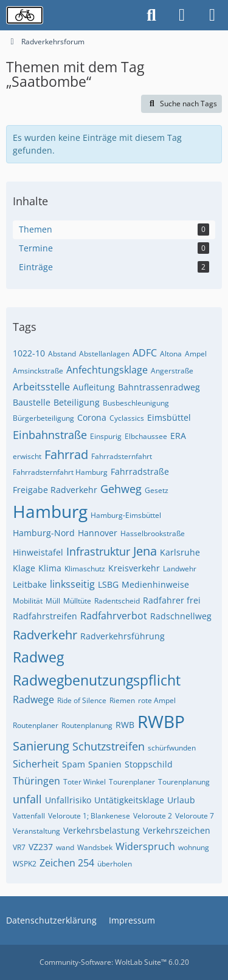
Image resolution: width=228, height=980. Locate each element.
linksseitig (72, 584)
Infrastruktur (98, 551)
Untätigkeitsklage (129, 800)
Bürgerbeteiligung (43, 418)
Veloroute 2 (153, 816)
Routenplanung (87, 725)
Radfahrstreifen (45, 616)
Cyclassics (127, 418)
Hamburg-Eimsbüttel (126, 515)
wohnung (194, 847)
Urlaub (181, 800)
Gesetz (157, 490)
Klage (24, 568)
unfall (27, 799)
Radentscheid (117, 601)
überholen (115, 864)
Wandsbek (95, 847)
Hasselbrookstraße (153, 533)
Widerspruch (145, 846)
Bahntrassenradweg (159, 387)
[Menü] (212, 15)
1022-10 (29, 353)
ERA (178, 436)
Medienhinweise (155, 584)
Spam (74, 764)
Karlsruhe (180, 552)
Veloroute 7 (195, 816)
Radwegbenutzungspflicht (97, 680)
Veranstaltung (36, 831)
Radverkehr (45, 635)
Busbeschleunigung (136, 403)
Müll (53, 601)
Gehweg (121, 489)
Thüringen (36, 781)
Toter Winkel (85, 782)
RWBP (161, 721)
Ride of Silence (82, 700)
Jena (145, 551)
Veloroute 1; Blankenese (89, 816)
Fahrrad (66, 454)
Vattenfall (29, 816)
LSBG (108, 584)
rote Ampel (157, 700)
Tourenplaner (132, 782)
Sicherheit (36, 764)
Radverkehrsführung (123, 636)
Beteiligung (77, 402)
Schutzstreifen (109, 746)
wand (65, 847)
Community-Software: (114, 962)
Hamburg (50, 511)
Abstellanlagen (104, 354)
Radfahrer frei (172, 600)
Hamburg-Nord (44, 533)
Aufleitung (94, 387)
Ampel (196, 354)
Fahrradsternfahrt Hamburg (60, 472)
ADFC (145, 353)
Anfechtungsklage (107, 370)
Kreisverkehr (134, 568)
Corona (92, 417)
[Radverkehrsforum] (25, 15)
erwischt (27, 456)
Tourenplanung (184, 782)
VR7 (19, 847)
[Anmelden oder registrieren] (182, 15)
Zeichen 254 (67, 863)
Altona (171, 354)
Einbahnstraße (50, 435)
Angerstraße (172, 371)
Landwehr (180, 569)
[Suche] (151, 15)
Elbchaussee (146, 436)
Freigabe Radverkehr (55, 490)
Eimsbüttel (169, 417)
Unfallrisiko (68, 800)
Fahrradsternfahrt (122, 456)
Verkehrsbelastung (102, 830)
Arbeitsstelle (41, 387)
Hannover (98, 533)
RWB (125, 725)
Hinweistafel (38, 552)
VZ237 (41, 847)
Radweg (38, 657)
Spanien (105, 764)
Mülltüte (77, 601)
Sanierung (41, 746)
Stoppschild (149, 764)
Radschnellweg (181, 616)
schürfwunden (172, 748)
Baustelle (32, 402)
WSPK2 (25, 864)
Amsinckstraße (38, 371)
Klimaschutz (85, 569)
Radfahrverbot (114, 616)
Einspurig (106, 436)
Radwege (33, 699)
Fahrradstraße (140, 471)
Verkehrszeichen (177, 830)
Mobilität (28, 601)
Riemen (122, 700)
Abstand (62, 354)
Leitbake (30, 584)
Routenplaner (36, 725)
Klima (50, 568)
